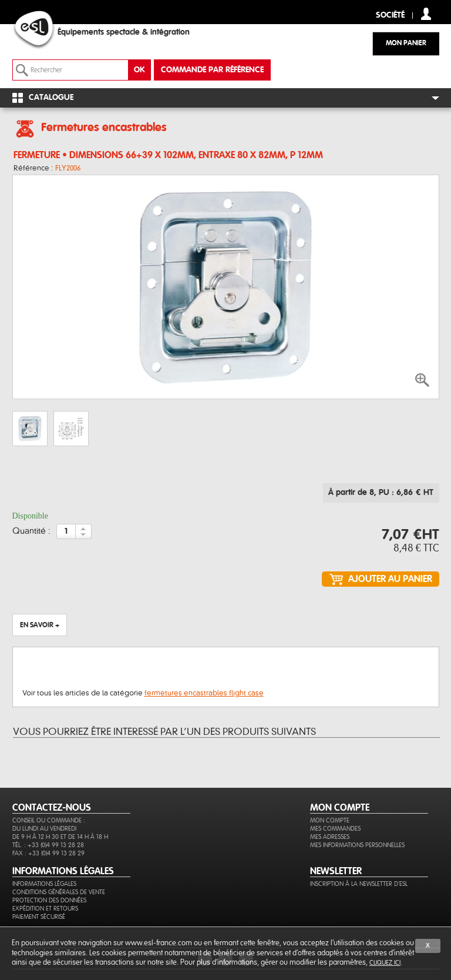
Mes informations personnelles (357, 845)
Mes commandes (335, 829)
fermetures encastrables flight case (204, 693)
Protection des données (49, 900)
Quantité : (31, 531)
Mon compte (330, 820)
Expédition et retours (45, 909)
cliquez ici (385, 963)
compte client (426, 14)
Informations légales (44, 884)
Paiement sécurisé (39, 917)
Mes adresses (330, 837)
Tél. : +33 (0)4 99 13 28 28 (48, 845)
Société (390, 16)
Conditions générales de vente (59, 892)
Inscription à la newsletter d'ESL (359, 884)
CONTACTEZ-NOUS (52, 808)
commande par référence (212, 70)
